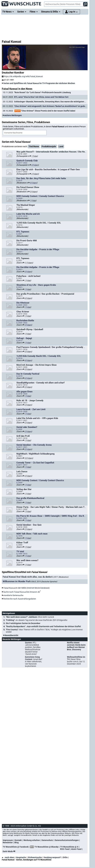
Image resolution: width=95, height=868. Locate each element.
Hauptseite (21, 857)
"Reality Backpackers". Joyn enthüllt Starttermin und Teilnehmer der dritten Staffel (43, 626)
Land (61, 146)
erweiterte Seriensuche (13, 595)
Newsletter (8, 842)
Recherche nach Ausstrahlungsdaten (20, 599)
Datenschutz (47, 840)
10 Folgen (28, 458)
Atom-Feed (76, 849)
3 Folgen (33, 192)
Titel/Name (34, 146)
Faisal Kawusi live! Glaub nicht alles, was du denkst (27, 577)
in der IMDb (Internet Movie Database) (26, 588)
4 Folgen (35, 165)
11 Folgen (28, 263)
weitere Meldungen (13, 115)
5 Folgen (28, 352)
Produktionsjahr (49, 146)
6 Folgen (28, 298)
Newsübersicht (11, 635)
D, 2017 (60, 577)
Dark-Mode (10, 851)
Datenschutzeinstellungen (67, 840)
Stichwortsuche (35, 857)
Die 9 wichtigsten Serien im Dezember (23, 623)
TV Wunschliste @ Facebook (16, 847)
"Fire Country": (44, 631)
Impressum (8, 840)
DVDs (65, 857)
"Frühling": (37, 620)
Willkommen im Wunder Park (17, 581)
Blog (16, 842)
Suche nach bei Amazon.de (22, 592)
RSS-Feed (65, 849)
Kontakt (18, 840)
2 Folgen (35, 174)
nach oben (8, 857)
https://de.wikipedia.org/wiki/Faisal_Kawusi (22, 76)
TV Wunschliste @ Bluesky (46, 847)
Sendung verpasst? (52, 857)
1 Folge (34, 156)
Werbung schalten (32, 840)
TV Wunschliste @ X (69, 847)
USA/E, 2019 (44, 582)
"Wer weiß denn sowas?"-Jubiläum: (30, 617)
